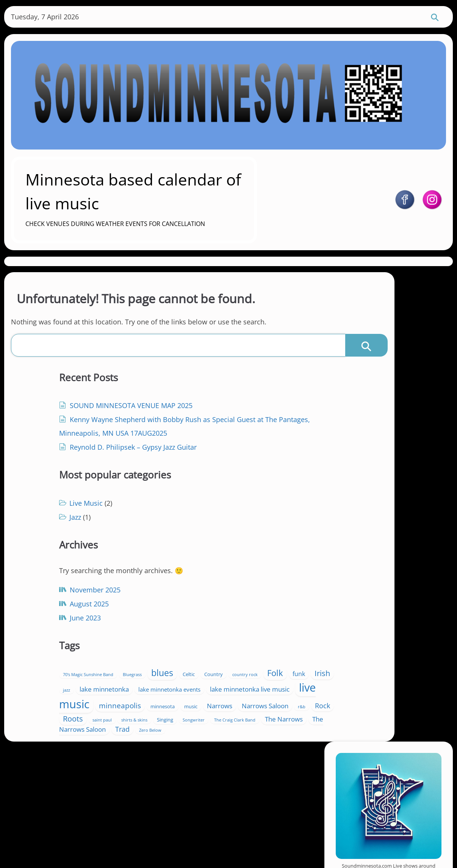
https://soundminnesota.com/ (397, 411)
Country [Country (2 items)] (237, 582)
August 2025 (70, 612)
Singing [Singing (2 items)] (182, 675)
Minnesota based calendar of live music (182, 189)
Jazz (187, 433)
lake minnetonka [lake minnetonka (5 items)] (199, 605)
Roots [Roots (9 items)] (184, 663)
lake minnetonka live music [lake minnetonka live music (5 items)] (237, 615)
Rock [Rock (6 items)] (255, 652)
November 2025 (75, 598)
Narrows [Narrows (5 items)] (243, 642)
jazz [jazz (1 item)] (265, 595)
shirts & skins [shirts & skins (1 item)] (246, 665)
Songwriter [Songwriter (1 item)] (211, 675)
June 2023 (66, 626)
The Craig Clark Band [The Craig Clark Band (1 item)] (252, 675)
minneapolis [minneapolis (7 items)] (255, 630)
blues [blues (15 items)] (185, 580)
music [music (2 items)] (215, 643)
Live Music (197, 419)
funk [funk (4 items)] (220, 595)
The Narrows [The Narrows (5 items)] (193, 684)
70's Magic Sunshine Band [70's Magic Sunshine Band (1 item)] (200, 570)
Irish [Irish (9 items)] (244, 594)
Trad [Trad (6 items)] (207, 694)
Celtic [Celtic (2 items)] (212, 582)
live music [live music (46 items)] (199, 628)
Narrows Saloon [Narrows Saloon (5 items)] (198, 652)
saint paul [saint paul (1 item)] (214, 665)
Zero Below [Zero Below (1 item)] (235, 695)
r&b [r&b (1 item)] (234, 653)
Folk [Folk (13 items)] (197, 594)
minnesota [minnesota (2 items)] (186, 643)
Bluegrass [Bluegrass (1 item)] (244, 570)
